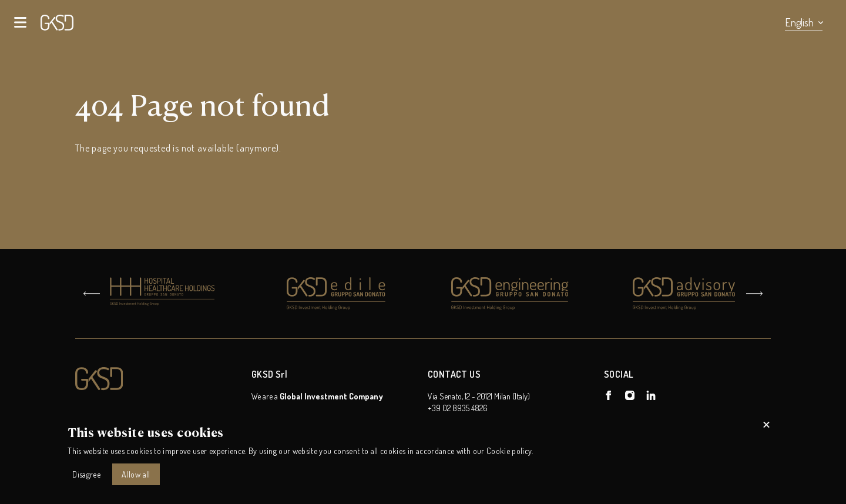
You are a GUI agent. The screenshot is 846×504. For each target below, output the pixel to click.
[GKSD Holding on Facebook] (609, 395)
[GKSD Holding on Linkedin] (651, 395)
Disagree (86, 474)
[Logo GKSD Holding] (159, 379)
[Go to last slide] (92, 294)
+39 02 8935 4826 (458, 408)
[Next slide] (754, 294)
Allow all (136, 474)
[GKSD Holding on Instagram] (630, 395)
